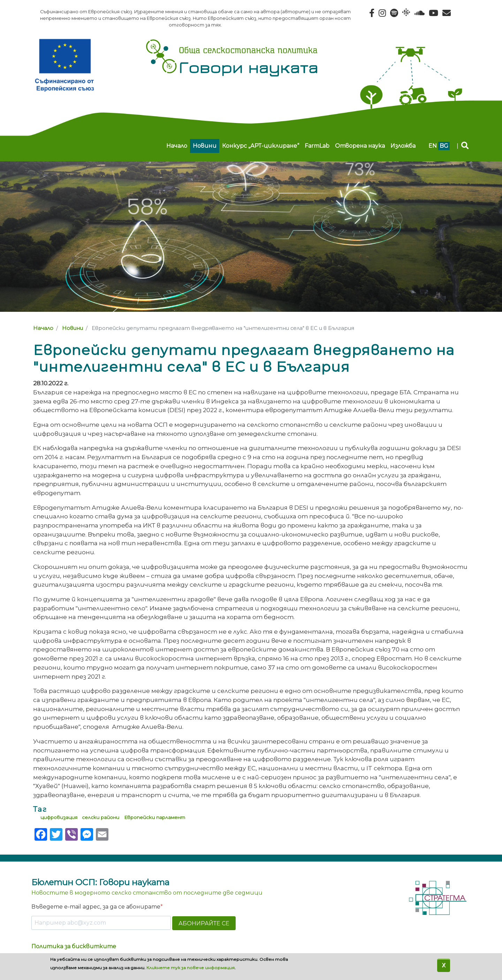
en (433, 146)
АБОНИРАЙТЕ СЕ (204, 923)
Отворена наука (360, 146)
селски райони (101, 817)
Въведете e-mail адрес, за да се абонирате (96, 907)
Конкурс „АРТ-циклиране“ (261, 146)
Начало (177, 146)
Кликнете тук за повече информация (191, 968)
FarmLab (317, 146)
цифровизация (59, 817)
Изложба (403, 146)
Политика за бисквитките (74, 946)
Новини (205, 146)
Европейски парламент (155, 817)
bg (444, 146)
